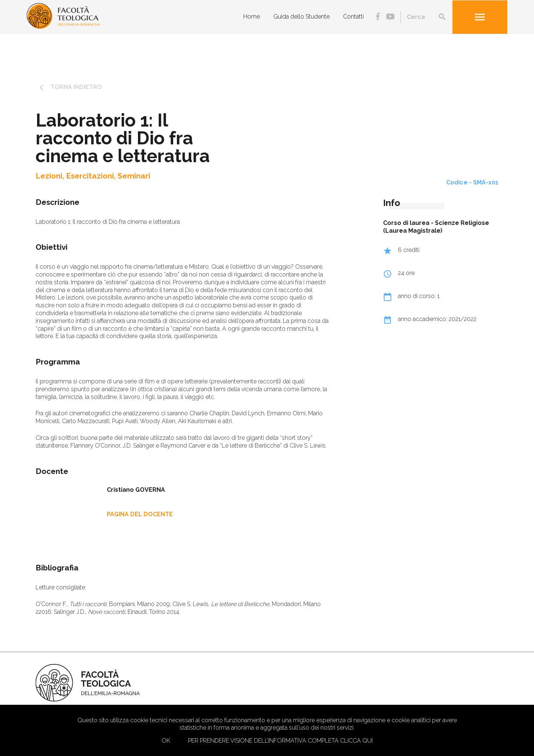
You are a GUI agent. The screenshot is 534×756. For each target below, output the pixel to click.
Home (252, 17)
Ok (166, 741)
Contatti (353, 17)
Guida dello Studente (301, 17)
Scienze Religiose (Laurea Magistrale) (436, 227)
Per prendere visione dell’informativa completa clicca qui (280, 741)
